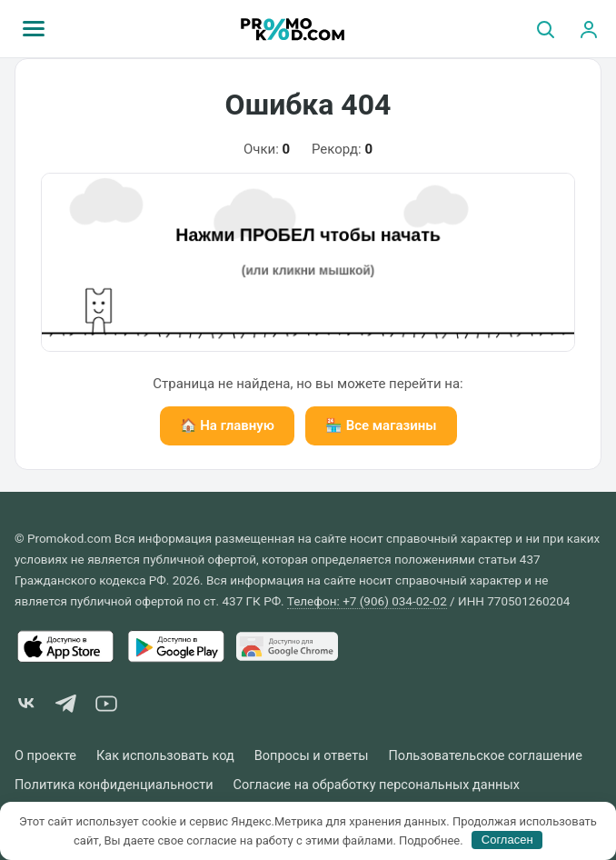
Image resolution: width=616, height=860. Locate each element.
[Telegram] (66, 707)
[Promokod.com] (293, 29)
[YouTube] (106, 707)
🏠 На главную (227, 425)
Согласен (507, 840)
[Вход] (589, 29)
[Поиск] (545, 29)
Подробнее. (431, 840)
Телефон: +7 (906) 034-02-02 (367, 601)
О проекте (45, 756)
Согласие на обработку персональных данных (377, 785)
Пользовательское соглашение (485, 756)
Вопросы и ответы (312, 756)
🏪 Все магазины (381, 425)
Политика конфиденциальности (114, 785)
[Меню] (34, 29)
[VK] (26, 707)
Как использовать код (165, 756)
